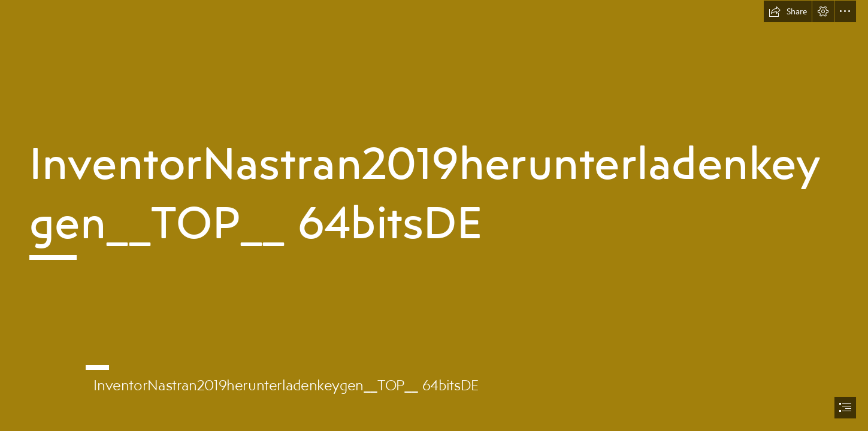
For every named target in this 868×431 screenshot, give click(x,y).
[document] (434, 215)
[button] (788, 11)
